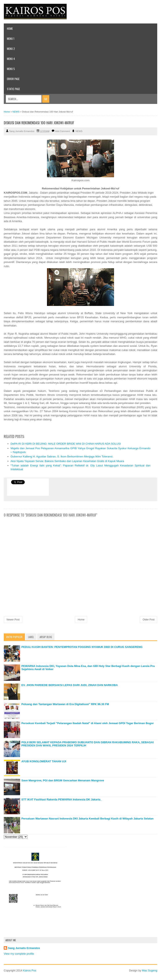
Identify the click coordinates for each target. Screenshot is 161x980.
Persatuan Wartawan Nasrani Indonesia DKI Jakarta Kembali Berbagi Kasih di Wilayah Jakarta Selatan (87, 819)
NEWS (79, 131)
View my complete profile (19, 954)
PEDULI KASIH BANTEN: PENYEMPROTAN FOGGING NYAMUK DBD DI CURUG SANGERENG (82, 647)
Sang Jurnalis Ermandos (24, 948)
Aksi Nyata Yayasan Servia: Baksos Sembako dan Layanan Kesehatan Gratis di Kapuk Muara (68, 461)
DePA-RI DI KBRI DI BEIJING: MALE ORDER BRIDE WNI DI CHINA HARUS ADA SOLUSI (66, 444)
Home (10, 28)
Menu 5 (11, 69)
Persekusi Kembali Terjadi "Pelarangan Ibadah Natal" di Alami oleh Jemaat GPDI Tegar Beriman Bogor (88, 723)
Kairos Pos (30, 970)
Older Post (149, 620)
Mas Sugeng (150, 970)
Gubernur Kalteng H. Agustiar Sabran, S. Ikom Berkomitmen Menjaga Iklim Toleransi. (62, 456)
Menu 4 (11, 59)
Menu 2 (11, 49)
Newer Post (13, 620)
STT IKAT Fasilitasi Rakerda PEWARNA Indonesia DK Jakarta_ (62, 799)
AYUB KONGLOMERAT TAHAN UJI (44, 761)
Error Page (13, 79)
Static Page (13, 89)
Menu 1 (11, 39)
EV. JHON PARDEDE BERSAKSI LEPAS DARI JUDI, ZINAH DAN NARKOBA (70, 685)
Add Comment (62, 131)
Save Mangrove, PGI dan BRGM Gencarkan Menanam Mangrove (63, 780)
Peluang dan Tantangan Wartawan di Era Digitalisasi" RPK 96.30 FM (65, 704)
